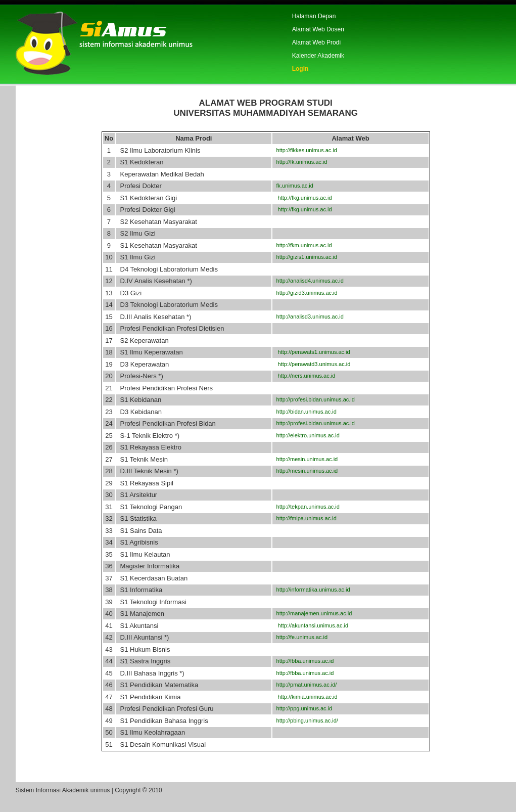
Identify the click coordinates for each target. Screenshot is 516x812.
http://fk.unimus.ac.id (300, 162)
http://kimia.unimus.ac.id (305, 697)
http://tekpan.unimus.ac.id (306, 507)
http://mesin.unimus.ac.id (305, 459)
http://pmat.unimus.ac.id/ (305, 685)
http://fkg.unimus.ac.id (302, 198)
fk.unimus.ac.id (293, 186)
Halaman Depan (314, 16)
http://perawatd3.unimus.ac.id (312, 364)
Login (300, 69)
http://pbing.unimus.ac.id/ (305, 720)
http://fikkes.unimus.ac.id (305, 150)
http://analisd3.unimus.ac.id (308, 317)
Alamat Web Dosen (318, 29)
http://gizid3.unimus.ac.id (305, 293)
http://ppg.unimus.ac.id (302, 708)
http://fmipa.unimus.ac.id (304, 518)
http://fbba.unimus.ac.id (303, 661)
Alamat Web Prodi (317, 42)
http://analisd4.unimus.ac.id (308, 281)
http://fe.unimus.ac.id (300, 637)
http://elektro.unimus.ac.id (306, 435)
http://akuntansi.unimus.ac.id (311, 625)
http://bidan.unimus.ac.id (304, 412)
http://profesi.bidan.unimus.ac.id (314, 399)
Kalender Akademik (318, 56)
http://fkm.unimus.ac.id (302, 245)
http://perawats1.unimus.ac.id (311, 352)
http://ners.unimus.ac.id (304, 376)
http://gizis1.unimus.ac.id (305, 257)
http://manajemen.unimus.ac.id (312, 613)
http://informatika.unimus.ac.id (311, 590)
